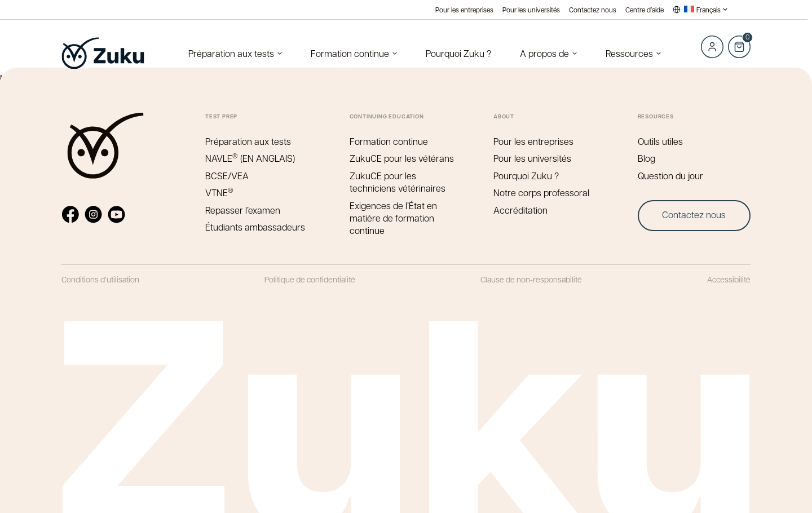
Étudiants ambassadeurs (255, 227)
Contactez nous (593, 10)
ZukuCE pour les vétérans (402, 158)
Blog (646, 158)
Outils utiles (660, 141)
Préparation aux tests (231, 53)
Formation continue (350, 53)
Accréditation (520, 210)
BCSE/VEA (227, 176)
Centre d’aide (645, 10)
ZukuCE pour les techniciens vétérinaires (398, 182)
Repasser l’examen (243, 210)
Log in (712, 47)
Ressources (629, 53)
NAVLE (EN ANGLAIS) (250, 158)
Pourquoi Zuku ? (458, 53)
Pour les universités (531, 10)
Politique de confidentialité (310, 279)
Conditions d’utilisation (100, 279)
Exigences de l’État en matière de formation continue (393, 218)
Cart (739, 41)
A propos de (544, 53)
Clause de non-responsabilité (531, 279)
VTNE (219, 193)
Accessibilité (729, 279)
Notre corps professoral (541, 193)
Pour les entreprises (464, 10)
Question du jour (670, 176)
